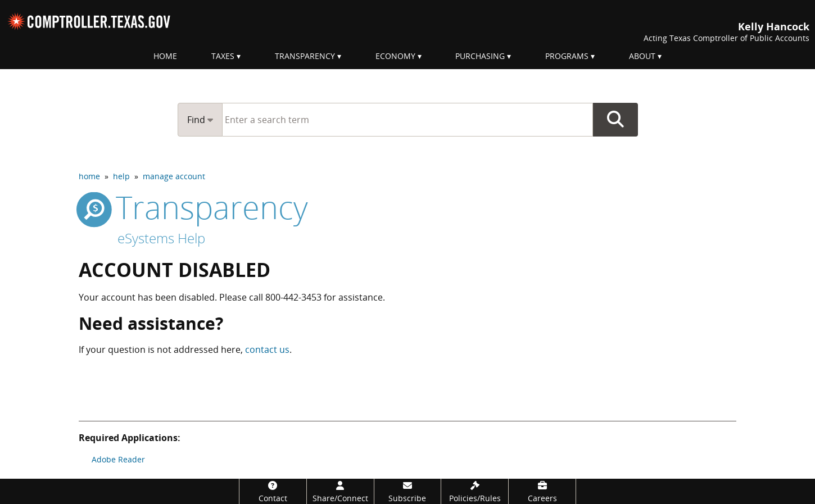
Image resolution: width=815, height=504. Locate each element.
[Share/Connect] (340, 491)
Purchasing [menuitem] (480, 56)
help (121, 176)
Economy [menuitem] (395, 56)
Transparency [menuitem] (305, 56)
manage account (174, 176)
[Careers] (542, 491)
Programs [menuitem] (567, 56)
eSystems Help (161, 238)
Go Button (615, 120)
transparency (193, 207)
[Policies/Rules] (475, 491)
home (89, 176)
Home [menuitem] (165, 56)
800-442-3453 (293, 297)
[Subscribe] (408, 491)
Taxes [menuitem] (223, 56)
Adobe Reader (118, 459)
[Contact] (273, 491)
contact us (267, 349)
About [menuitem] (642, 56)
